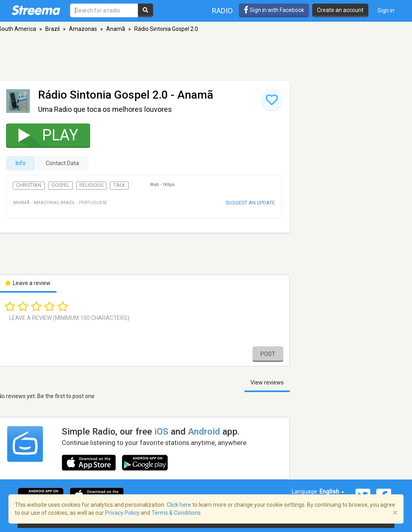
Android (204, 431)
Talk (119, 185)
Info (21, 163)
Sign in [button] (386, 10)
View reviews (267, 382)
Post (268, 354)
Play (43, 135)
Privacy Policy (122, 513)
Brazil (53, 29)
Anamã (116, 29)
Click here (179, 505)
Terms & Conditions (176, 513)
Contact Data (62, 163)
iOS (161, 431)
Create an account (340, 10)
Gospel (60, 185)
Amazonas (83, 29)
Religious (91, 185)
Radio (222, 11)
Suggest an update (250, 203)
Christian (29, 185)
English (332, 492)
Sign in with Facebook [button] (274, 10)
